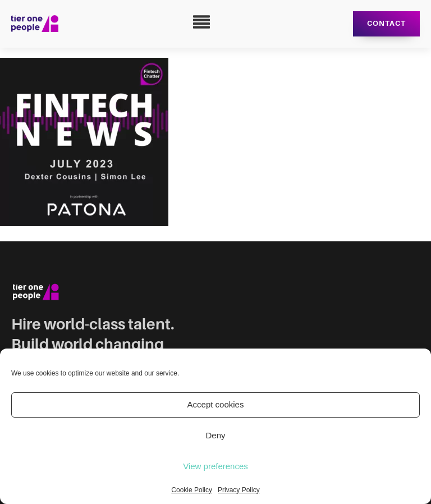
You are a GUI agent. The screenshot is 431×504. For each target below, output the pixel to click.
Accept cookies (216, 404)
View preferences (215, 466)
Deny (215, 435)
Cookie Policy (192, 490)
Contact (386, 23)
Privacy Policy (239, 490)
